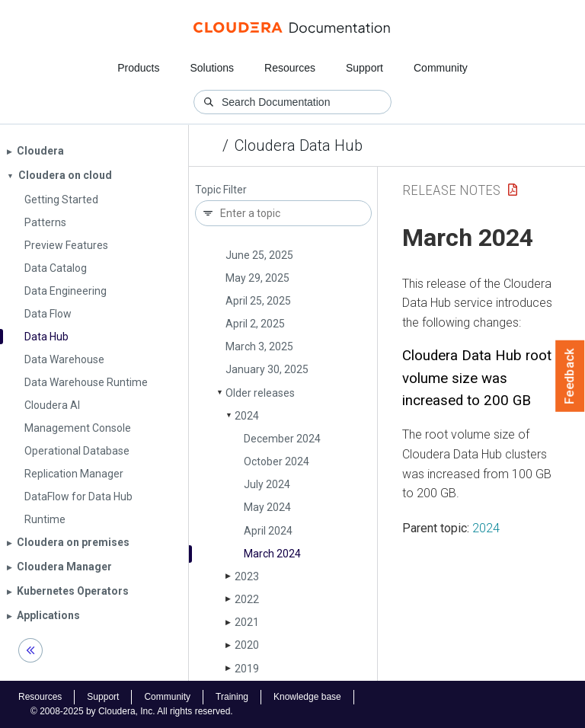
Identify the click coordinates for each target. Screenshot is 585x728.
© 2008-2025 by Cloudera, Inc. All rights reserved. (132, 711)
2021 (247, 622)
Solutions (212, 68)
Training (232, 697)
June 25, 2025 (259, 255)
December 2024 (282, 439)
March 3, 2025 (259, 346)
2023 (247, 576)
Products (138, 68)
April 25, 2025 (258, 301)
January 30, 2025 (267, 369)
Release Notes (451, 190)
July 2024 (267, 484)
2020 (247, 645)
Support (364, 68)
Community (441, 68)
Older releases (260, 393)
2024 (247, 416)
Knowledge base (307, 697)
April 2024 (268, 531)
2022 (247, 599)
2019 (247, 669)
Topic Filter (221, 190)
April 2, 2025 (255, 324)
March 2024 (272, 554)
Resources (290, 68)
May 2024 (267, 507)
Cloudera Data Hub (299, 145)
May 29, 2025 (257, 278)
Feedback (570, 376)
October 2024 (277, 461)
